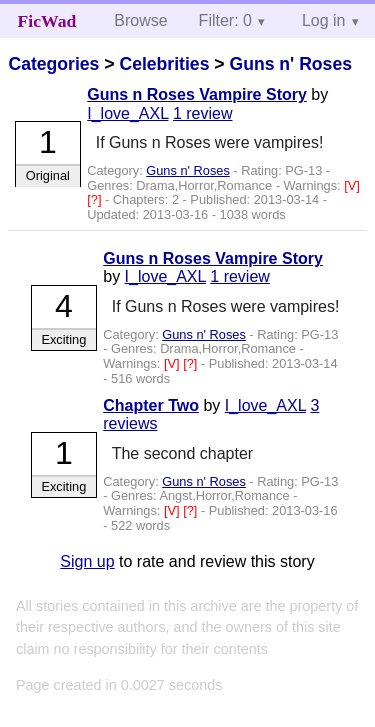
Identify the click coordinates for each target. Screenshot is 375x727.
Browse (140, 20)
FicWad (47, 21)
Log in (324, 20)
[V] (352, 185)
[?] (96, 199)
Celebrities (164, 64)
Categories (53, 64)
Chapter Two (151, 405)
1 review (203, 113)
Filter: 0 (225, 20)
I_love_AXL (127, 113)
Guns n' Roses (290, 64)
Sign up (87, 561)
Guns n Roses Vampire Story (197, 94)
